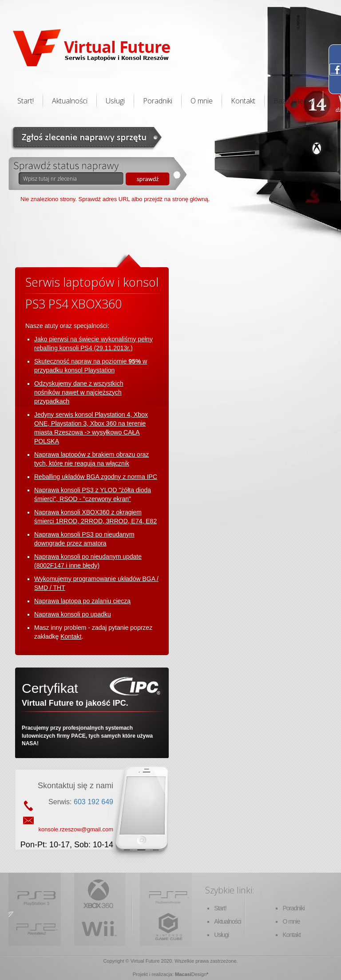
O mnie (202, 101)
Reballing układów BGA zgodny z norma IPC (96, 477)
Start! (26, 101)
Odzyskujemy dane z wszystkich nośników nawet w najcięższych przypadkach (79, 392)
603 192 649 (93, 802)
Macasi (183, 974)
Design (199, 974)
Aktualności (70, 101)
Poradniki (158, 101)
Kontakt (243, 101)
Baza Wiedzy (294, 101)
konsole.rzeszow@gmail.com (76, 829)
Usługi (115, 101)
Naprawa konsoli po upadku (73, 614)
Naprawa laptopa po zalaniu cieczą (82, 601)
